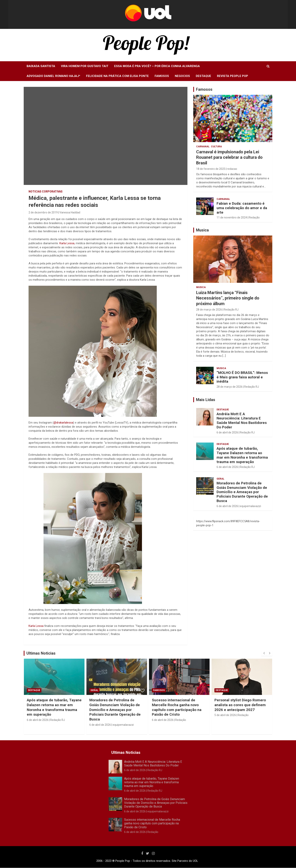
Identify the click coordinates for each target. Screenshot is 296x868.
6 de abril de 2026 (227, 432)
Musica (201, 287)
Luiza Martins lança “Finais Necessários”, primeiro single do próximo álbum (228, 298)
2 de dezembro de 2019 (43, 212)
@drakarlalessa (63, 423)
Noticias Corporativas (46, 192)
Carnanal (203, 147)
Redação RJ (231, 310)
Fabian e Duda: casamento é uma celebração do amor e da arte (242, 208)
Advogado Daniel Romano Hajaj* (53, 76)
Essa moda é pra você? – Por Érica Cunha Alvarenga (157, 66)
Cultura (216, 147)
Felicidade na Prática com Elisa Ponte (117, 76)
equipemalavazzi (250, 506)
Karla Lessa (67, 243)
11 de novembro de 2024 (232, 217)
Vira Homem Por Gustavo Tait (85, 66)
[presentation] (264, 653)
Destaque (203, 76)
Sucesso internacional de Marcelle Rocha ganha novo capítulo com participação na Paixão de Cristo (177, 707)
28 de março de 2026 (209, 310)
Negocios (182, 76)
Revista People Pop (232, 76)
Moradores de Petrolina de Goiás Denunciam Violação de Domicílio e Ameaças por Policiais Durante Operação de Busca (242, 492)
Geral (220, 479)
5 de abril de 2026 (225, 715)
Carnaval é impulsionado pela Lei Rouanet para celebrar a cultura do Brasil (229, 157)
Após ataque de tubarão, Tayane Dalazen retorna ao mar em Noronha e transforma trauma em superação (242, 455)
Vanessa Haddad (70, 212)
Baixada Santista (41, 66)
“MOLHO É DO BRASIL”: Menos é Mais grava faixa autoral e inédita (242, 377)
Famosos (162, 76)
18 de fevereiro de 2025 (211, 169)
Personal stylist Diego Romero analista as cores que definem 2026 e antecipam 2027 (240, 705)
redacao (232, 169)
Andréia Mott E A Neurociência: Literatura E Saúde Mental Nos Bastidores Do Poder (242, 421)
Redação (254, 217)
